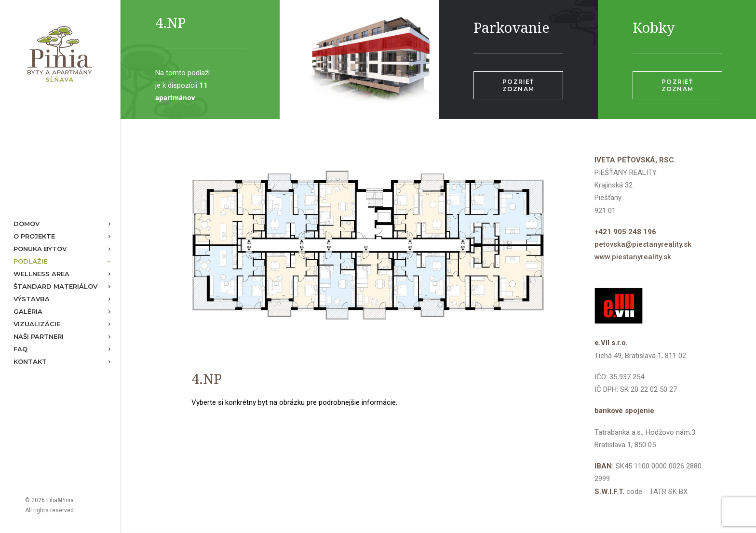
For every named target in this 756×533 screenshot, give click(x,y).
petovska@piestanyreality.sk (643, 244)
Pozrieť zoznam (519, 85)
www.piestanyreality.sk (633, 257)
